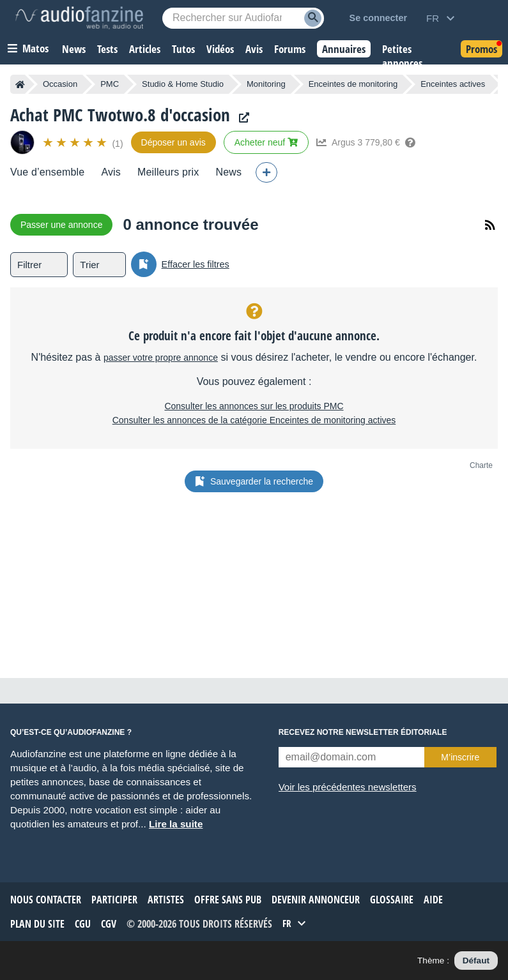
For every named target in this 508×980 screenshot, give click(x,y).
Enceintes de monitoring (353, 84)
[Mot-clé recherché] (243, 18)
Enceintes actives (453, 84)
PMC (110, 84)
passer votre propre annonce (161, 358)
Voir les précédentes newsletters (348, 787)
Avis (111, 172)
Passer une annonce (61, 225)
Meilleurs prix (168, 172)
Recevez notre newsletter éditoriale (363, 732)
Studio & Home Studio (183, 84)
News (228, 172)
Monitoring (266, 84)
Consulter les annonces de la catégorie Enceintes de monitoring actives (254, 420)
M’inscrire (460, 757)
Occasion (60, 84)
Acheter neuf (266, 142)
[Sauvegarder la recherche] (144, 264)
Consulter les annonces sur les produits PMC (254, 406)
